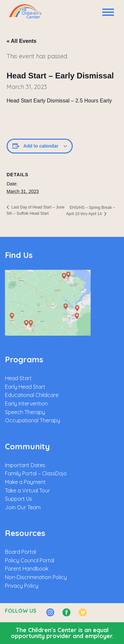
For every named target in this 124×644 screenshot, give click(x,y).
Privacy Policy (22, 586)
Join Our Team (23, 507)
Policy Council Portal (30, 560)
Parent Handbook (27, 569)
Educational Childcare (32, 395)
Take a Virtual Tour (27, 490)
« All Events (21, 41)
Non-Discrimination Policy (36, 577)
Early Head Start (25, 387)
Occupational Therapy (33, 420)
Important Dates (25, 465)
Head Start (18, 378)
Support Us (19, 499)
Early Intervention (26, 404)
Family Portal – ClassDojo (36, 473)
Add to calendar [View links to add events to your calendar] (41, 146)
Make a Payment (25, 482)
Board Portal (21, 552)
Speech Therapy (25, 412)
